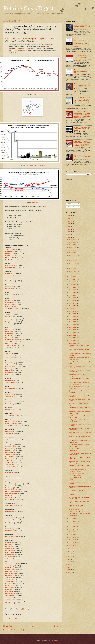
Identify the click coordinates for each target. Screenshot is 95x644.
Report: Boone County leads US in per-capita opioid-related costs (30, 39)
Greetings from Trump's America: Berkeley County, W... (78, 506)
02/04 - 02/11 (73, 535)
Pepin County (9, 589)
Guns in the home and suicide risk (78, 490)
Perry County (9, 375)
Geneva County (10, 258)
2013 (69, 559)
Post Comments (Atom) (17, 630)
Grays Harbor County (11, 537)
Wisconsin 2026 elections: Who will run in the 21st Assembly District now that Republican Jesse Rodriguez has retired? (82, 100)
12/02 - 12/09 (73, 250)
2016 (69, 551)
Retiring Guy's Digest (28, 8)
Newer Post (8, 626)
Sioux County (9, 341)
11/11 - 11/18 (73, 258)
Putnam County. (10, 423)
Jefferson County (10, 320)
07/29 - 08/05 (73, 298)
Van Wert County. (10, 464)
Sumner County (10, 357)
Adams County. (10, 566)
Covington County (10, 254)
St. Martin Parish (10, 382)
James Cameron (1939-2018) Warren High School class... (79, 383)
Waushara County (11, 599)
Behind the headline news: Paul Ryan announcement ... (79, 466)
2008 (69, 573)
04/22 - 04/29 (73, 332)
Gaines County (10, 529)
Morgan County (10, 281)
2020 (69, 232)
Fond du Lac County (11, 574)
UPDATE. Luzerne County (13, 492)
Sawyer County (10, 595)
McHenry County (10, 304)
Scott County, (9, 324)
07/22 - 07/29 (73, 301)
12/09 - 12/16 (73, 247)
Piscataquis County (11, 388)
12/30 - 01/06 (73, 239)
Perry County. (9, 306)
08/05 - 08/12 (73, 295)
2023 (69, 224)
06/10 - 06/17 (73, 316)
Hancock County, (10, 363)
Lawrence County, (11, 511)
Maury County (9, 521)
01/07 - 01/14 (73, 545)
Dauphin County (10, 486)
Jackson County (10, 365)
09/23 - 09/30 (73, 277)
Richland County (10, 593)
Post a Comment (12, 618)
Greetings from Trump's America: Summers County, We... (78, 510)
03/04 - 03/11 (73, 524)
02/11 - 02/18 (73, 532)
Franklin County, (10, 334)
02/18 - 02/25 (73, 529)
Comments (71, 207)
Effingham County (10, 300)
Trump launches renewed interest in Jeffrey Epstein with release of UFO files (82, 27)
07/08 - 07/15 (73, 306)
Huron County (9, 453)
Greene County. (10, 490)
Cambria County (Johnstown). (14, 484)
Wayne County (10, 496)
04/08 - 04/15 (73, 338)
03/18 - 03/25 (73, 519)
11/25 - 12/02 (73, 253)
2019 (69, 235)
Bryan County (9, 472)
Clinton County (10, 332)
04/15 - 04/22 (73, 335)
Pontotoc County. (10, 410)
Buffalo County (10, 568)
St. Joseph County (11, 396)
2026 (69, 216)
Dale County (9, 256)
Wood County (9, 603)
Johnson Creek (10, 580)
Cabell (11, 49)
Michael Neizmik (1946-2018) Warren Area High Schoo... (79, 474)
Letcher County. (10, 371)
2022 (69, 227)
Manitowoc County (11, 583)
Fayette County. (10, 546)
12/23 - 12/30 (73, 242)
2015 (69, 554)
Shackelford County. (11, 531)
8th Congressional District (13, 499)
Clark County (9, 353)
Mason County (9, 552)
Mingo (29, 49)
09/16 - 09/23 (73, 279)
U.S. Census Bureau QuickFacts (35, 166)
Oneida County (10, 587)
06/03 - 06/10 (73, 319)
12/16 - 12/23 (73, 245)
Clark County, (9, 572)
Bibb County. (9, 252)
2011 (69, 565)
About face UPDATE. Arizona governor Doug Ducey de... (79, 462)
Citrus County (9, 287)
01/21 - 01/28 (73, 540)
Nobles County (10, 404)
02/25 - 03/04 (73, 527)
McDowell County (10, 554)
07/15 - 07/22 (73, 303)
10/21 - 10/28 (73, 266)
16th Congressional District (13, 308)
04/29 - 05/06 (73, 330)
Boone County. (10, 330)
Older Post (58, 626)
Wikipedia (35, 95)
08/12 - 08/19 (73, 293)
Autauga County (10, 250)
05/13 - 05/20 (73, 324)
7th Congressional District (13, 416)
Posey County (9, 322)
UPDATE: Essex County (12, 421)
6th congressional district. (13, 564)
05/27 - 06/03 (73, 322)
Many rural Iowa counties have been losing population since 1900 (82, 71)
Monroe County (10, 585)
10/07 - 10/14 (73, 271)
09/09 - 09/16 (73, 282)
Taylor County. (9, 597)
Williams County (10, 466)
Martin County (9, 373)
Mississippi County (11, 267)
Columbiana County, (11, 447)
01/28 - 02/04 (73, 537)
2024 (69, 221)
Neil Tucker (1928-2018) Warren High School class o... (79, 429)
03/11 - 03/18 (73, 521)
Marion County (10, 259)
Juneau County (10, 581)
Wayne (20, 49)
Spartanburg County (11, 505)
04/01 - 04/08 (73, 340)
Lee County (9, 369)
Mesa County (9, 273)
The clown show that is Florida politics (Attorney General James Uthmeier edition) (83, 85)
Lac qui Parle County (11, 402)
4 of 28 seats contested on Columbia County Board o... (79, 445)
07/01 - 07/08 (73, 308)
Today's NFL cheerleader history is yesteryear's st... (78, 404)
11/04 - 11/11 (73, 261)
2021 (69, 229)
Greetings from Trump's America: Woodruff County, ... (78, 470)
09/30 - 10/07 (73, 274)
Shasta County (10, 275)
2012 (69, 562)
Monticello (8, 338)
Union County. (9, 343)
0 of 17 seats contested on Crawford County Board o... (79, 350)
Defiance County (10, 449)
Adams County (10, 445)
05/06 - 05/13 (73, 327)
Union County (9, 433)
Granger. (8, 314)
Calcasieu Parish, (10, 380)
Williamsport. (9, 498)
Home (33, 626)
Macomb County (10, 394)
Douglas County (10, 478)
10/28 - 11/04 (73, 263)
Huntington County (11, 318)
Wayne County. (10, 558)
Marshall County (10, 550)
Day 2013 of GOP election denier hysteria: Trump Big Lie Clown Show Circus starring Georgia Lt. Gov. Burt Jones (82, 143)
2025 (69, 219)
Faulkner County (10, 265)
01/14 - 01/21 (73, 543)
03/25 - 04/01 (73, 343)
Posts (69, 204)
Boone (47, 47)
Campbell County (10, 517)
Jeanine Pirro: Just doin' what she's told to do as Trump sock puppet (82, 157)
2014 (69, 557)
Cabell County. (10, 544)
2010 (69, 567)
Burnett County (10, 570)
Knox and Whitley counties (13, 367)
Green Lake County (11, 576)
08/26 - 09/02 (73, 287)
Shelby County (10, 460)
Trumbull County (10, 462)
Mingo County (9, 556)
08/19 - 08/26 (73, 290)
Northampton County (11, 494)
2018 (69, 237)
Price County (9, 591)
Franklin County (10, 302)
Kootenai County (10, 295)
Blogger (56, 640)
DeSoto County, (10, 289)
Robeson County (10, 431)
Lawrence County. (11, 457)
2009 (69, 570)
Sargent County (10, 439)
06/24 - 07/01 (73, 311)
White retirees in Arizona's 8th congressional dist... (77, 375)
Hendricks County (10, 316)
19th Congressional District (13, 425)
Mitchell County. (10, 355)
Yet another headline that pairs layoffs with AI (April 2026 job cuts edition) (82, 129)
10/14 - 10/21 (73, 269)
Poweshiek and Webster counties (15, 339)
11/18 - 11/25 (73, 255)
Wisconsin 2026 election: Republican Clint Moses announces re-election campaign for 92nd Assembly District (83, 58)
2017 (69, 549)
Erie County (9, 488)
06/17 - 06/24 (73, 314)
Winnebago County (11, 345)
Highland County (10, 451)
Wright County (9, 347)
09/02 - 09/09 (73, 285)
